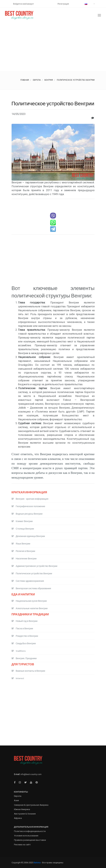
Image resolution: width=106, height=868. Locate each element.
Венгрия (49, 80)
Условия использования (26, 836)
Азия (16, 800)
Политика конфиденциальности (30, 831)
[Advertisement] (53, 47)
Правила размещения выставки (30, 840)
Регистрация (63, 4)
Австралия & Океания (25, 814)
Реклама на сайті (22, 845)
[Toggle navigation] (99, 15)
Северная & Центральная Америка (31, 805)
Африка (18, 818)
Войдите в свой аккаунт (24, 4)
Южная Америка (22, 809)
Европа (37, 80)
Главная (25, 80)
